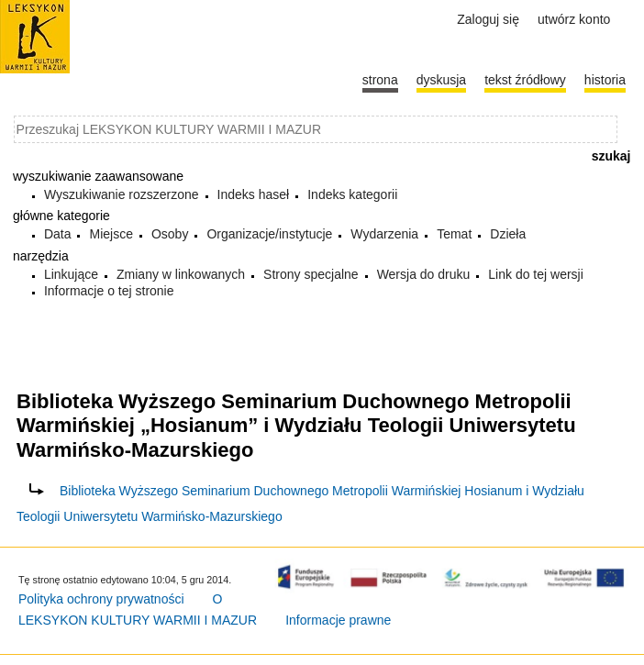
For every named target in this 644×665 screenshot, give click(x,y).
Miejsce (111, 234)
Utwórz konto (574, 19)
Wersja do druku (424, 274)
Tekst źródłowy (525, 80)
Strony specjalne (311, 274)
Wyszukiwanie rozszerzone (122, 194)
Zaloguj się (488, 19)
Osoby (170, 234)
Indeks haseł (254, 194)
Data (58, 234)
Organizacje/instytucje (269, 234)
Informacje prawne (338, 620)
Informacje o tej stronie (109, 291)
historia (605, 80)
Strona (380, 80)
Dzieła (508, 234)
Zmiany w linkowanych (181, 274)
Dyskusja (441, 80)
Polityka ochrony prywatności (101, 599)
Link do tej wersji (536, 274)
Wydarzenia (384, 234)
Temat (454, 234)
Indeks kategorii (352, 194)
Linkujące (71, 274)
